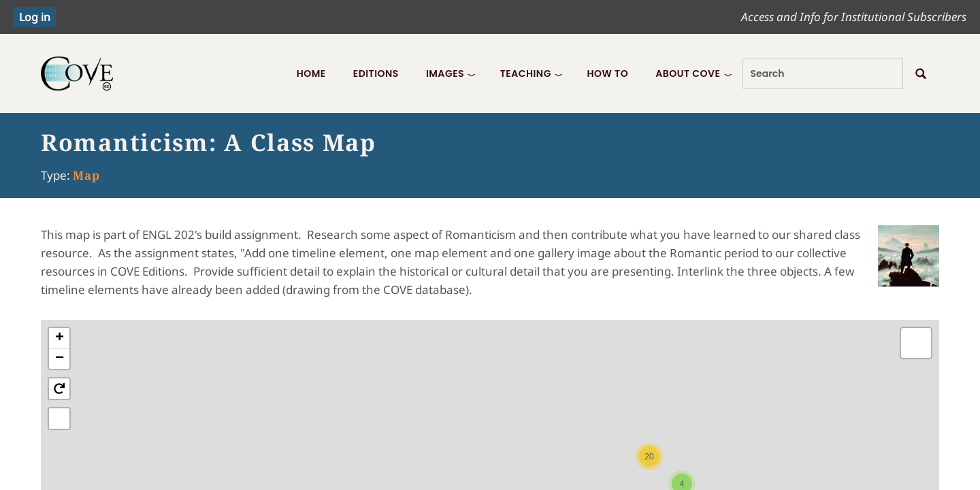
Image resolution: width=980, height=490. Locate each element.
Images (445, 73)
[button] (649, 457)
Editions (376, 73)
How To (607, 73)
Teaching (526, 73)
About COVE (688, 73)
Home (311, 73)
